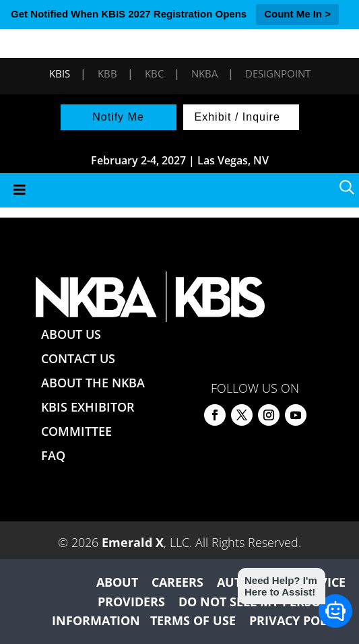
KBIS (60, 73)
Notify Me (118, 117)
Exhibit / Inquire (237, 117)
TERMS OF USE (193, 620)
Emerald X (133, 542)
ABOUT (117, 582)
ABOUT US (71, 334)
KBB (107, 73)
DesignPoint (278, 73)
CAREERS (177, 582)
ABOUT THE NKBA (93, 383)
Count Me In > (297, 14)
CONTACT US (78, 358)
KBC (154, 73)
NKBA (204, 73)
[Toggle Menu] (179, 190)
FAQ (53, 455)
